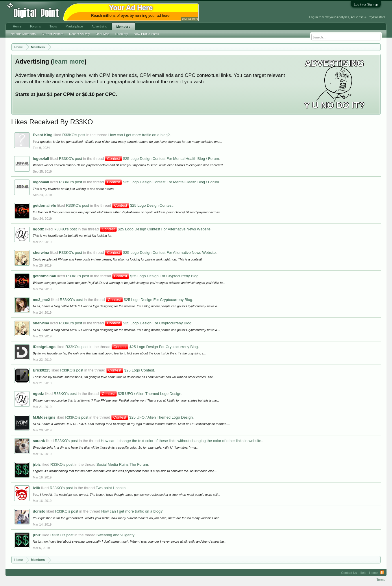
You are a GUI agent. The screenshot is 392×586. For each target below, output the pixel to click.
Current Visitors (52, 34)
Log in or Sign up (366, 4)
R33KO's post (74, 135)
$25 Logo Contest (130, 370)
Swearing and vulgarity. (116, 535)
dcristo (39, 511)
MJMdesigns (44, 417)
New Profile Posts (146, 34)
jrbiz (37, 464)
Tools (53, 26)
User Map (103, 34)
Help (363, 573)
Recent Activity (79, 34)
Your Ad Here (190, 19)
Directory (122, 34)
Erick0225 (42, 370)
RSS (382, 573)
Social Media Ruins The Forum (122, 464)
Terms (381, 580)
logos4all (41, 159)
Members (123, 27)
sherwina (41, 253)
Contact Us (349, 573)
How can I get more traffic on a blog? (139, 135)
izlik (37, 488)
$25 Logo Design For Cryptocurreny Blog (155, 276)
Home (17, 26)
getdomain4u (45, 205)
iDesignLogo (44, 347)
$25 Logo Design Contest (142, 205)
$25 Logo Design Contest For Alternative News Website (155, 229)
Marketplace (74, 26)
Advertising (99, 26)
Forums (35, 26)
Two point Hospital (111, 488)
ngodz (38, 229)
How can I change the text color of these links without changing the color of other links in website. (182, 441)
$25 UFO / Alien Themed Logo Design (140, 394)
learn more (69, 62)
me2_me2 (41, 300)
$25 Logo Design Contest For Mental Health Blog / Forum (162, 159)
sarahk (39, 441)
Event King (43, 135)
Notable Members (23, 34)
